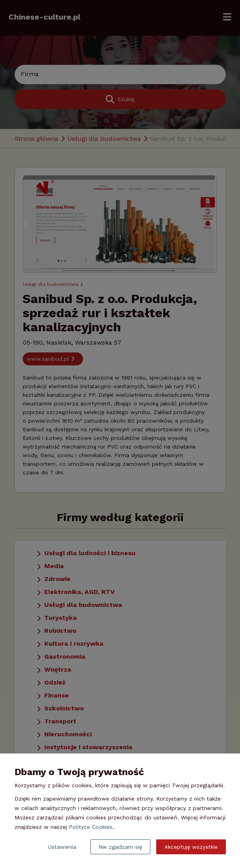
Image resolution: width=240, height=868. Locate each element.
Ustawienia (62, 847)
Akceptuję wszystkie (191, 847)
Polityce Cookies (91, 827)
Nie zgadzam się (120, 847)
